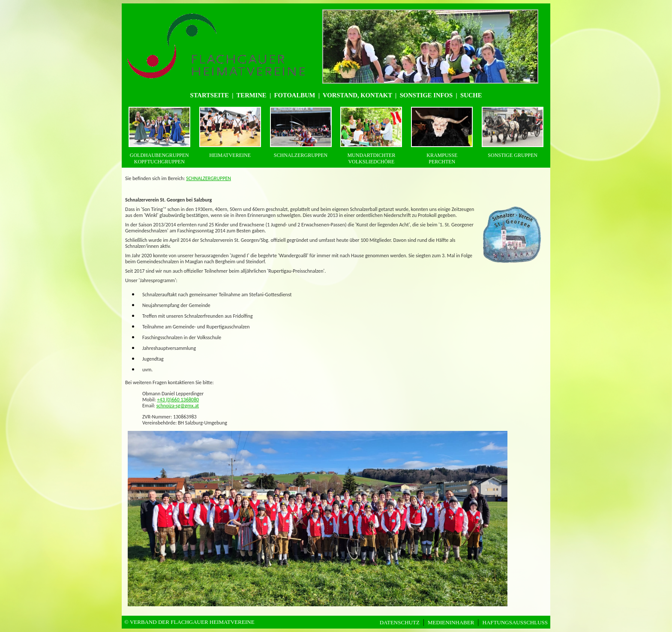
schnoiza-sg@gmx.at (178, 406)
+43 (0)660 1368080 (178, 400)
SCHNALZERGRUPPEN (208, 178)
